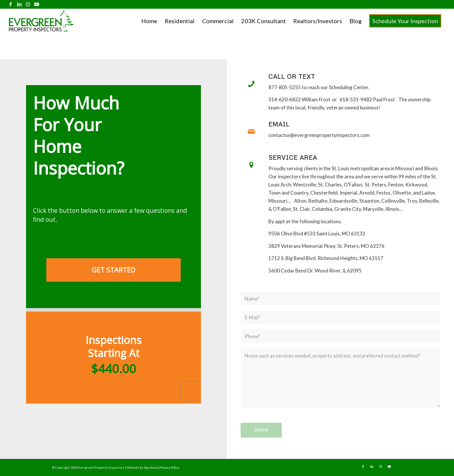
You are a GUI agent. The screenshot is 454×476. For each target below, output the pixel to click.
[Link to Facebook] (11, 4)
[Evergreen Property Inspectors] (41, 21)
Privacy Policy (169, 467)
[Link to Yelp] (45, 4)
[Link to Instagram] (28, 4)
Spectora (151, 467)
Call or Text (292, 76)
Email (279, 124)
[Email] (251, 132)
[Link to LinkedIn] (19, 4)
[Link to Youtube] (37, 4)
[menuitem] (149, 21)
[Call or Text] (251, 84)
